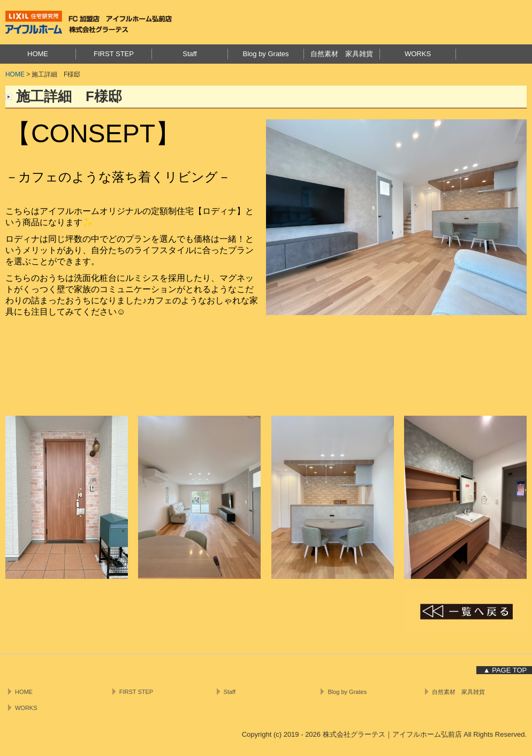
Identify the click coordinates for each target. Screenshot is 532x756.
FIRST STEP (114, 54)
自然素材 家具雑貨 (342, 54)
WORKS (418, 54)
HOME (38, 54)
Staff (190, 54)
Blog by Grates (266, 54)
